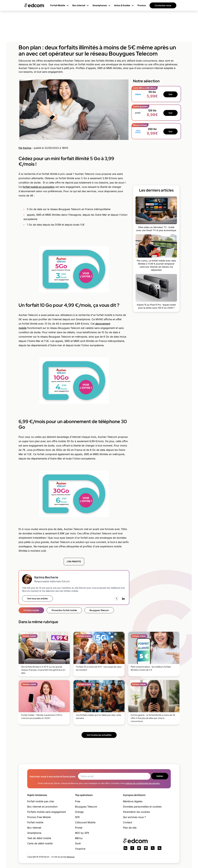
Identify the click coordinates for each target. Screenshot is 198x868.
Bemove (71, 857)
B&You (79, 838)
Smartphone (34, 833)
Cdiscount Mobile (85, 822)
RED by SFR (82, 833)
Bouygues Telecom (99, 610)
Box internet (34, 828)
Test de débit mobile (39, 838)
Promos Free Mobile (39, 817)
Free (78, 801)
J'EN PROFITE (74, 561)
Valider (160, 776)
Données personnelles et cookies (142, 807)
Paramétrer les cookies (136, 812)
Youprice (80, 849)
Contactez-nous (163, 5)
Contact (128, 822)
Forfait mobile (35, 822)
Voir (170, 94)
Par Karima (25, 148)
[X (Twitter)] (117, 599)
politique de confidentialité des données (142, 783)
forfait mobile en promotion (39, 187)
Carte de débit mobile (40, 843)
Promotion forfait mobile (64, 610)
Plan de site (130, 828)
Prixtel (79, 828)
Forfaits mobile (31, 610)
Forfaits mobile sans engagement (46, 812)
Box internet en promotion (42, 807)
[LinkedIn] (123, 599)
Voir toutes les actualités (99, 735)
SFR (77, 817)
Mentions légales (133, 801)
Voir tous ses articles (37, 599)
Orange (79, 812)
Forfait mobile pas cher (41, 801)
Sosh (78, 843)
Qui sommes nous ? (134, 817)
